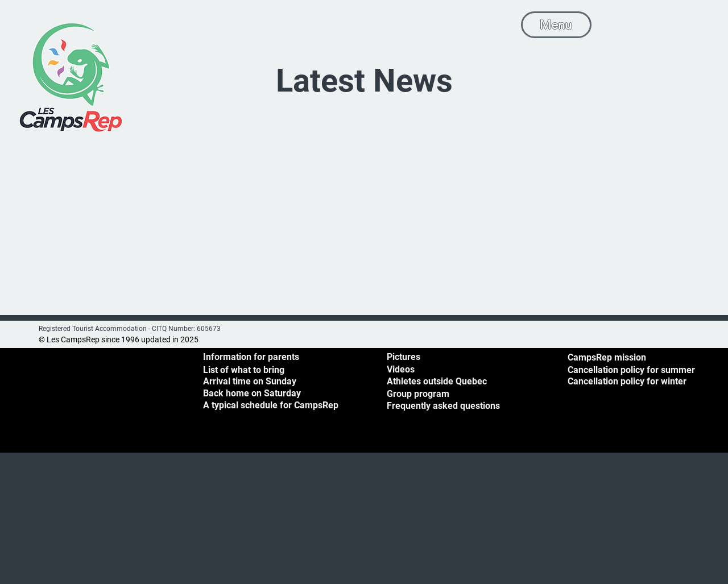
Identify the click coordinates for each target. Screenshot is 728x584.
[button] (697, 23)
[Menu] (556, 25)
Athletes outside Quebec (437, 381)
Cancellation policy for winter (627, 381)
